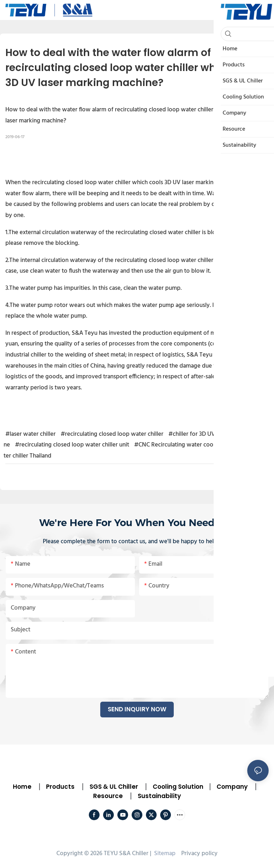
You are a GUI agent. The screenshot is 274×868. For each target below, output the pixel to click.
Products (60, 787)
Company (232, 787)
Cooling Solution (178, 787)
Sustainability (159, 796)
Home (22, 787)
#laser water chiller (31, 434)
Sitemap (164, 854)
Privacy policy (199, 854)
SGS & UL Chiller (114, 787)
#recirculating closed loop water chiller (112, 434)
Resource (108, 796)
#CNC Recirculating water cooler (177, 445)
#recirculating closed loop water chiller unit (72, 445)
